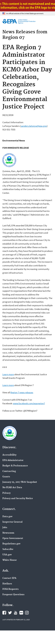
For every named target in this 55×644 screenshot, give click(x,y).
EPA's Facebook (4, 613)
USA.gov (7, 555)
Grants (6, 477)
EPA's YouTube (16, 613)
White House (10, 560)
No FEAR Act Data (12, 488)
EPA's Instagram (27, 613)
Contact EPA (9, 578)
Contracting (9, 471)
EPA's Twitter (10, 613)
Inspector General (12, 522)
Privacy (6, 493)
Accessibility (9, 455)
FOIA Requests (10, 589)
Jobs (5, 528)
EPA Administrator (13, 460)
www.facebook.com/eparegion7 (29, 403)
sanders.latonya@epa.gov (34, 126)
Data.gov (7, 517)
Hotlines (7, 584)
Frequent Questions (13, 595)
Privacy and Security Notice (18, 499)
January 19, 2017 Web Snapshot (20, 482)
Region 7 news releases (22, 392)
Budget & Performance (15, 466)
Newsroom (8, 533)
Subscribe (8, 549)
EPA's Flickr (21, 613)
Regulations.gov (11, 544)
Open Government (13, 538)
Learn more (8, 374)
